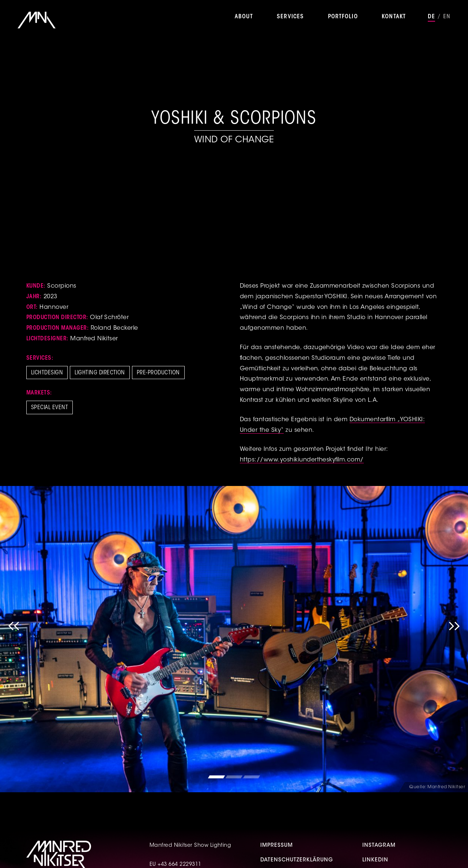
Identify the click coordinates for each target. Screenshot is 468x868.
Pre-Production (158, 373)
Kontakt (394, 17)
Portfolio (343, 17)
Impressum (277, 846)
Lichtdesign (47, 373)
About (244, 17)
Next (454, 639)
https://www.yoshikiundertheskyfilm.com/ (302, 460)
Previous (14, 639)
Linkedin (375, 860)
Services (290, 17)
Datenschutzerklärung (297, 860)
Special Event (50, 408)
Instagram (379, 846)
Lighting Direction (100, 373)
